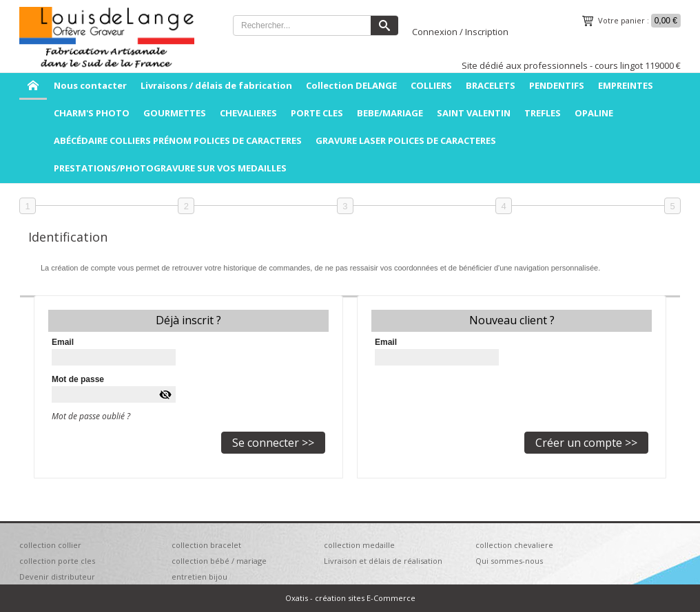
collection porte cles (57, 561)
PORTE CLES (317, 113)
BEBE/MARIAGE (390, 113)
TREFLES (543, 113)
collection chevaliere (514, 545)
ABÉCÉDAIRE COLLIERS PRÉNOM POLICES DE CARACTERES (178, 140)
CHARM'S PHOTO (92, 113)
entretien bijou (199, 577)
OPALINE (594, 113)
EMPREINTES (626, 85)
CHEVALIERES (248, 113)
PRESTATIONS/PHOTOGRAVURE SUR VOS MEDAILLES (170, 168)
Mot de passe (78, 379)
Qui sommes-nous (509, 561)
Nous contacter (90, 85)
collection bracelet (206, 545)
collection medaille (359, 545)
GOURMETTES (175, 113)
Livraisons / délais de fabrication (216, 85)
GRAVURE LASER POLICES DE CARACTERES (406, 140)
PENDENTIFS (557, 85)
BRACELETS (491, 85)
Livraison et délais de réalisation (383, 561)
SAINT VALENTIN (474, 113)
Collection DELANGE (351, 85)
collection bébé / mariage (219, 561)
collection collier (50, 545)
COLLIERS (431, 85)
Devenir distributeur (57, 577)
